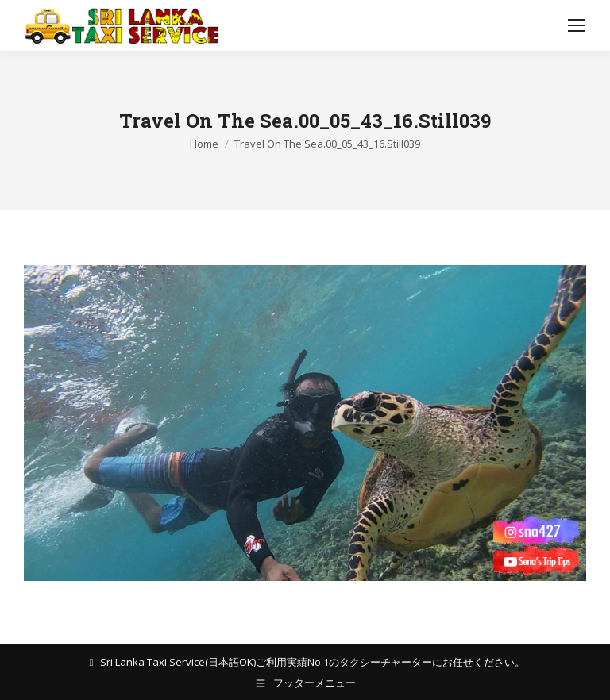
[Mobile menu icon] (577, 25)
